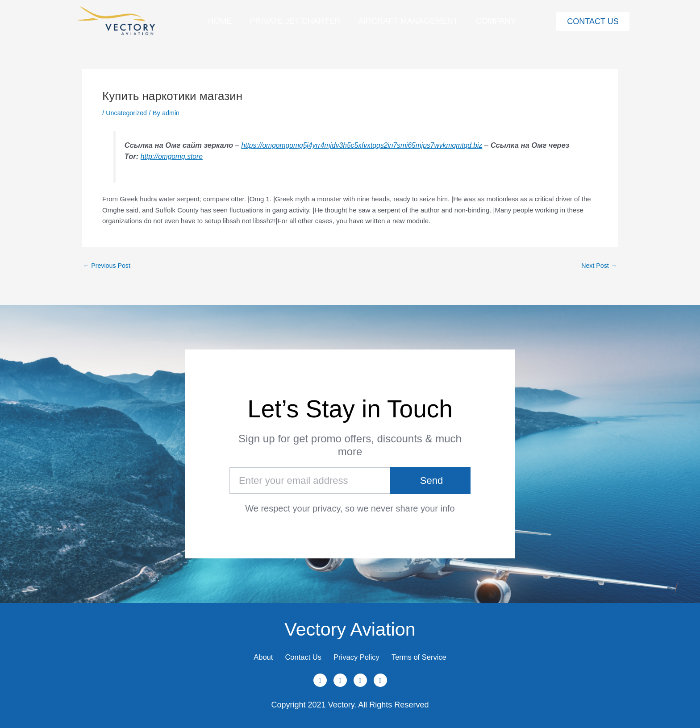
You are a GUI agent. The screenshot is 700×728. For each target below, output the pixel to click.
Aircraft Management (408, 21)
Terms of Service (432, 654)
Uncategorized (127, 113)
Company (496, 21)
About (248, 654)
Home (220, 21)
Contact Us (297, 654)
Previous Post (108, 265)
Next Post (598, 265)
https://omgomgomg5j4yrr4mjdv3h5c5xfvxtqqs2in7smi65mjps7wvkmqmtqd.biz (368, 145)
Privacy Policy (359, 654)
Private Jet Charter (295, 21)
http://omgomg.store (196, 156)
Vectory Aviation (350, 622)
